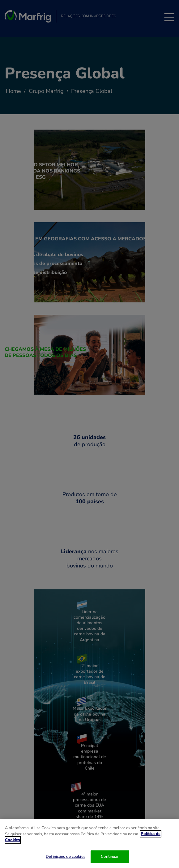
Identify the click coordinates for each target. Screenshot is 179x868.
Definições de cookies (66, 857)
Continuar (110, 857)
